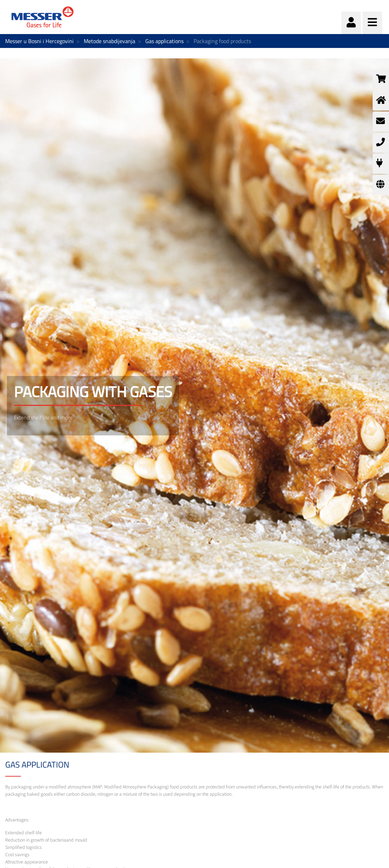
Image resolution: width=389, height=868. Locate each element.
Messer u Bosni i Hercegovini (39, 41)
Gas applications (164, 41)
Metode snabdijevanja (110, 41)
